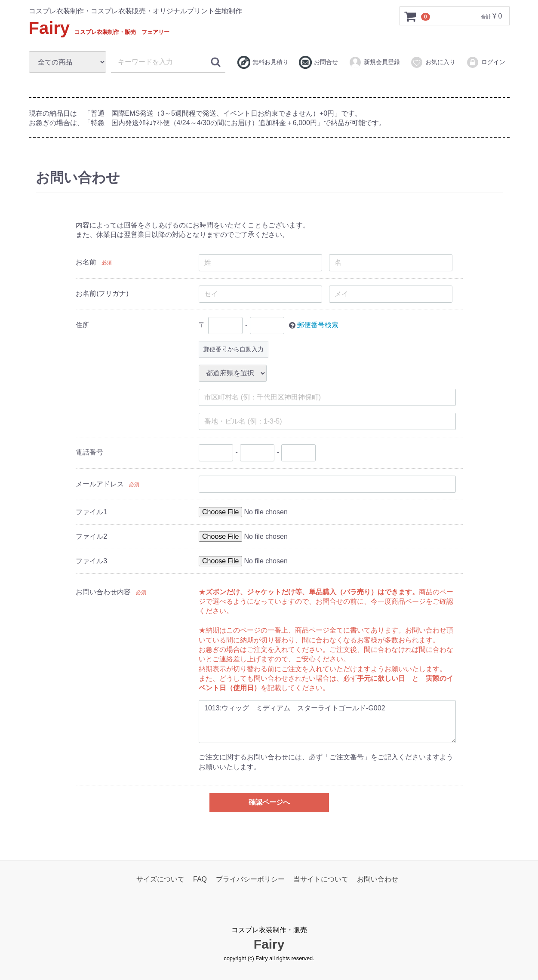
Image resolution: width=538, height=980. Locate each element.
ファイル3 (91, 561)
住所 (83, 324)
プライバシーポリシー (250, 879)
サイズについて (160, 879)
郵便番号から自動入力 (234, 349)
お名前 (86, 262)
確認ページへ (269, 802)
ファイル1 (91, 512)
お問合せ (318, 62)
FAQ (200, 879)
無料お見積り (263, 62)
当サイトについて (321, 879)
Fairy (99, 28)
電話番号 (89, 452)
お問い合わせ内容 (103, 591)
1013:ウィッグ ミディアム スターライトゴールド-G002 (327, 721)
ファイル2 (91, 536)
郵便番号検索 (318, 324)
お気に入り (433, 62)
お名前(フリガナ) (102, 293)
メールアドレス (100, 484)
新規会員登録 (374, 62)
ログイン (486, 62)
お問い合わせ (378, 879)
